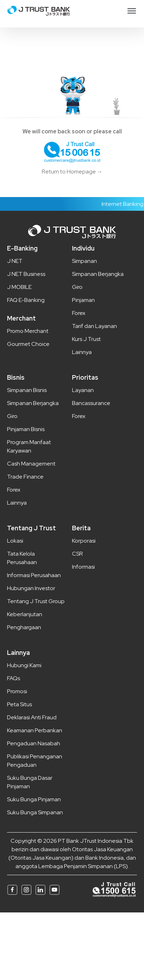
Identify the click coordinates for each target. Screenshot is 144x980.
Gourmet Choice (28, 344)
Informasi (83, 567)
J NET (15, 261)
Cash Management (31, 464)
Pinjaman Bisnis (26, 429)
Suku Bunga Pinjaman (34, 799)
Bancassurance (91, 403)
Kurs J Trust (86, 339)
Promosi (17, 691)
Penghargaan (24, 627)
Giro (77, 287)
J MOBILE (19, 287)
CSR (77, 554)
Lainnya (82, 352)
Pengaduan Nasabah (34, 743)
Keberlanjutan (25, 614)
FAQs (14, 678)
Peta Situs (19, 704)
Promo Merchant (28, 331)
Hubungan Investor (31, 588)
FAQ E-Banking (26, 300)
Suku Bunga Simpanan (35, 812)
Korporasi (84, 541)
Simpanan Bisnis (27, 390)
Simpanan (84, 261)
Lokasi (15, 541)
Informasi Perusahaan (34, 575)
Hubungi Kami (24, 665)
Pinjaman (83, 300)
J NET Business (26, 274)
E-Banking (22, 248)
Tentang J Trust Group (36, 601)
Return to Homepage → (72, 172)
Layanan (83, 390)
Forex (79, 313)
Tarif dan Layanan (94, 326)
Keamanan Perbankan (35, 730)
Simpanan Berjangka (98, 274)
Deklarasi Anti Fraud (32, 717)
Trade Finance (25, 477)
